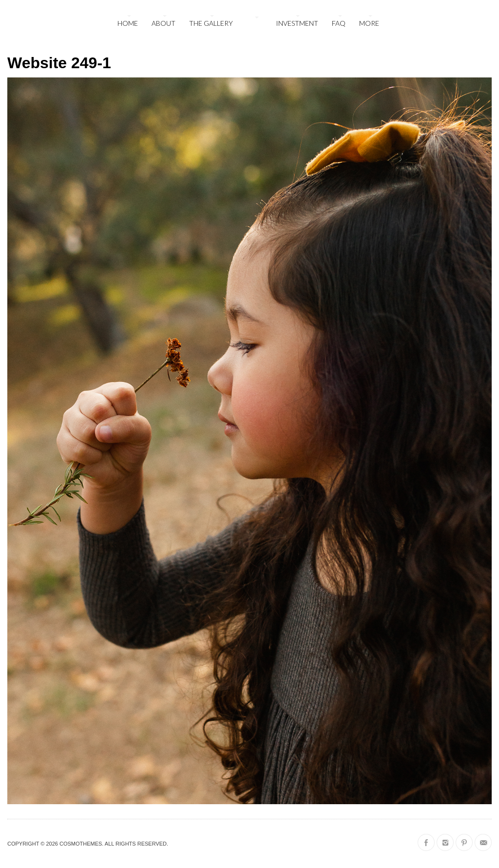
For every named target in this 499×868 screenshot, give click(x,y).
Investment (297, 23)
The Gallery (211, 23)
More (369, 23)
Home (128, 23)
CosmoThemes (81, 844)
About (163, 23)
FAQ (339, 23)
